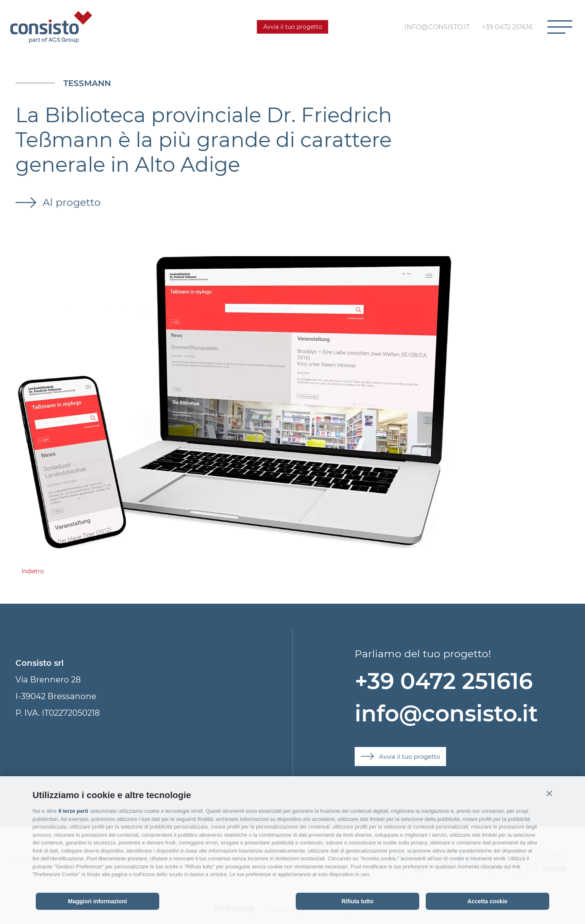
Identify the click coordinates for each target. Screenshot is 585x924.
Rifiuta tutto (358, 901)
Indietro (33, 571)
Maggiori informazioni (97, 901)
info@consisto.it (446, 714)
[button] (549, 793)
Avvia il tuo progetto (293, 27)
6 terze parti (73, 811)
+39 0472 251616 (444, 681)
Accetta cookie (488, 901)
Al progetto (70, 202)
